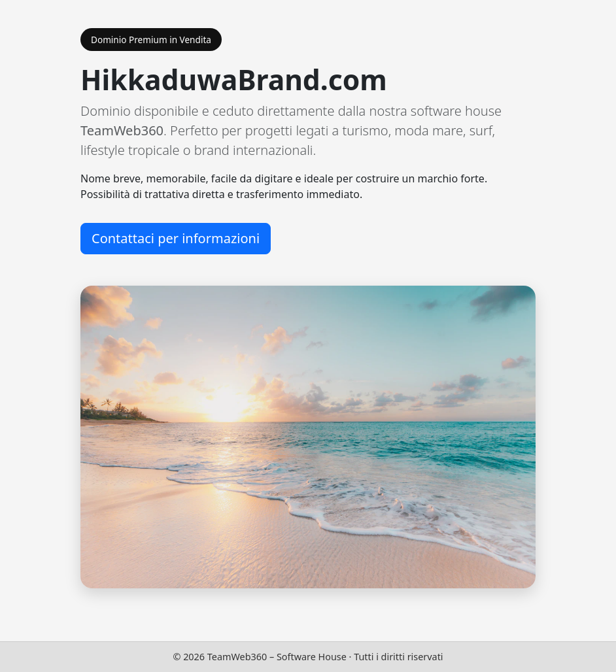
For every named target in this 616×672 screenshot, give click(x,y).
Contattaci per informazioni (176, 238)
